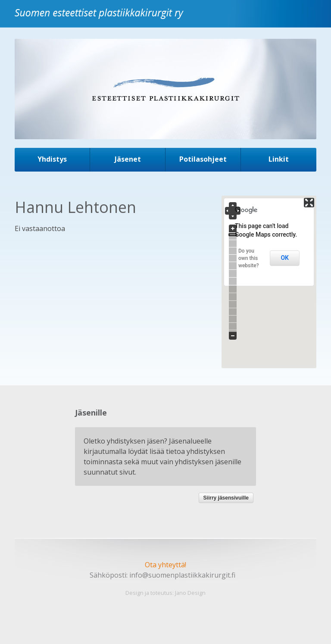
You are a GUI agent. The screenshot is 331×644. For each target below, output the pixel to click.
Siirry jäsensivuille (226, 498)
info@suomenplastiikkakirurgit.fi (182, 575)
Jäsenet (128, 159)
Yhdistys (52, 159)
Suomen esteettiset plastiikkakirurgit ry (101, 19)
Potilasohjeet (203, 159)
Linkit (279, 159)
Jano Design (190, 593)
